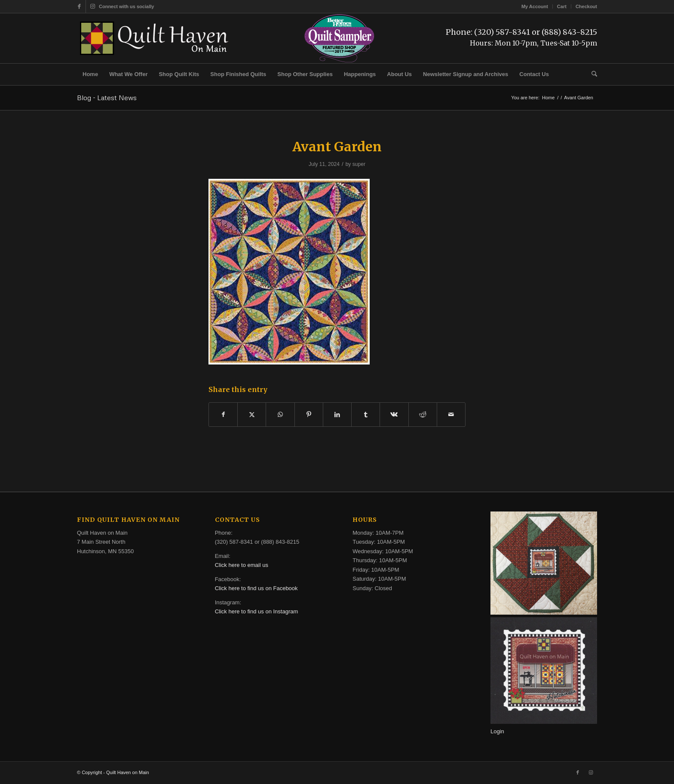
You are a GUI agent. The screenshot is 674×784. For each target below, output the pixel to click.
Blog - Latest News (107, 98)
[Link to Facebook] (79, 6)
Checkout (586, 6)
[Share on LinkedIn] (337, 415)
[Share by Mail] (451, 415)
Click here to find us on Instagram (257, 611)
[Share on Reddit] (423, 415)
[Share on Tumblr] (366, 415)
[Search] (591, 74)
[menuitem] (535, 6)
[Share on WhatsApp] (280, 415)
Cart (562, 6)
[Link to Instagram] (92, 6)
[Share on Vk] (394, 415)
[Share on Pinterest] (309, 415)
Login (497, 731)
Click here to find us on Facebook (256, 588)
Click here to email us (242, 565)
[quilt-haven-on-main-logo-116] (155, 38)
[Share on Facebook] (223, 415)
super (359, 164)
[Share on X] (252, 415)
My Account (535, 6)
